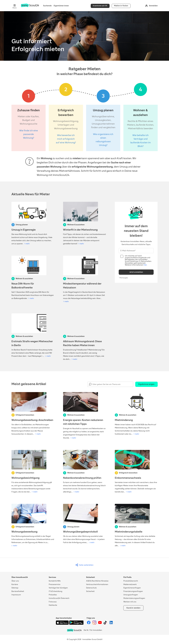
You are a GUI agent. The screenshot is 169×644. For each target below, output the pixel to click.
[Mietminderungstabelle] (136, 526)
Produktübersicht (131, 581)
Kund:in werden (133, 608)
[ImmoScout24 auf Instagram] (95, 624)
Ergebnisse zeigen (146, 384)
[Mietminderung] (136, 414)
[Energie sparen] (84, 416)
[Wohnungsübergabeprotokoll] (84, 524)
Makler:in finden (121, 6)
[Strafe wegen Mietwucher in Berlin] (33, 336)
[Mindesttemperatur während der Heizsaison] (84, 279)
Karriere (15, 584)
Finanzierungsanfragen (133, 591)
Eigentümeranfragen (132, 588)
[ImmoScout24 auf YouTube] (100, 624)
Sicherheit (90, 591)
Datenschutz (91, 588)
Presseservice (55, 584)
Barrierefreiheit (18, 591)
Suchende (47, 6)
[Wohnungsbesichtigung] (33, 472)
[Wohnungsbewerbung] (33, 526)
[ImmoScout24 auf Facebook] (89, 624)
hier (145, 265)
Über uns (15, 581)
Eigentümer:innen (61, 6)
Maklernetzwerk (130, 584)
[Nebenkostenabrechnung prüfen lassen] (84, 472)
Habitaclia (53, 605)
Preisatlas (53, 595)
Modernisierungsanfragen (134, 598)
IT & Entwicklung (56, 591)
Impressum (16, 595)
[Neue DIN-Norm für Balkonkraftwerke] (33, 278)
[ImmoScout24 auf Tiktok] (106, 624)
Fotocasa (53, 602)
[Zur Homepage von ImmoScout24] (30, 7)
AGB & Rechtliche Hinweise (97, 581)
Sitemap (15, 588)
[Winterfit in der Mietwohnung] (84, 224)
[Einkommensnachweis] (136, 472)
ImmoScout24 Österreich (59, 598)
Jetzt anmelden (136, 272)
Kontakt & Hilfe (55, 581)
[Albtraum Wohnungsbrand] (84, 337)
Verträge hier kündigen (58, 588)
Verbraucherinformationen (97, 584)
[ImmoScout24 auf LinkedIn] (111, 624)
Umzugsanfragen (131, 595)
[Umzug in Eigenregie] (33, 224)
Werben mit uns (130, 602)
